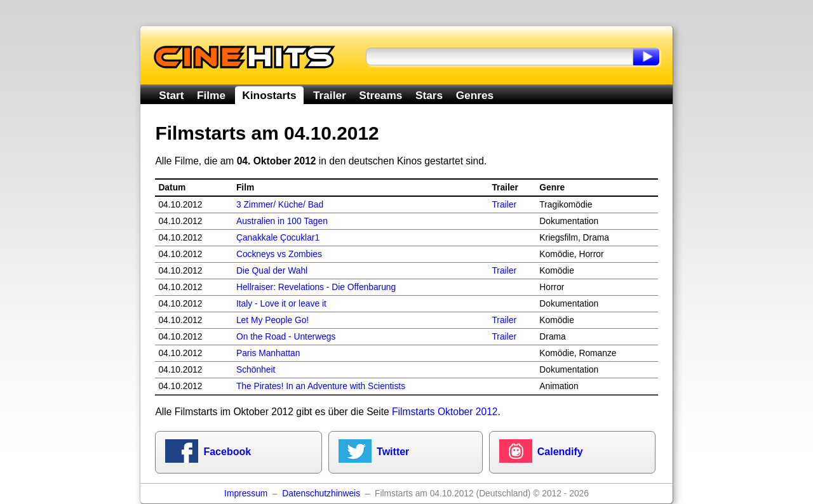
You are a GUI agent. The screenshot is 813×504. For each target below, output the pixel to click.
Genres (475, 95)
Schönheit (256, 370)
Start (171, 95)
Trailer (330, 95)
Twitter (393, 452)
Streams (380, 95)
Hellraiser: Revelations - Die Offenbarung (316, 287)
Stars (429, 95)
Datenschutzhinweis (321, 494)
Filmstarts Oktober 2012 (445, 412)
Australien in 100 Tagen (282, 221)
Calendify (560, 452)
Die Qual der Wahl (272, 271)
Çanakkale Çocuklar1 (278, 238)
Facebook (227, 452)
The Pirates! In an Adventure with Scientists (321, 386)
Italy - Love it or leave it (281, 304)
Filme (211, 95)
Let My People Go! (272, 320)
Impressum (246, 494)
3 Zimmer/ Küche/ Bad (280, 205)
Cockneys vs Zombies (279, 254)
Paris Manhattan (268, 353)
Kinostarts (269, 95)
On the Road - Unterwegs (286, 337)
